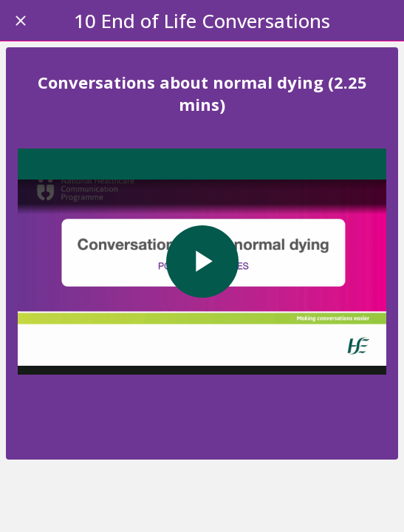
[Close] (21, 21)
